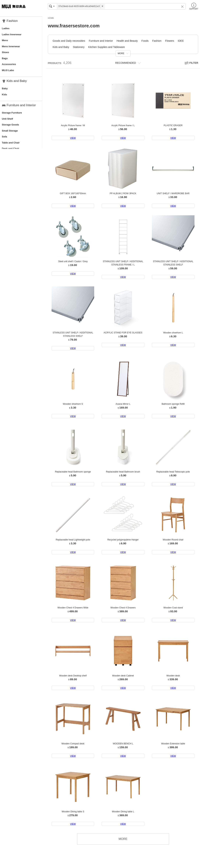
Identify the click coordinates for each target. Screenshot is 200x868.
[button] (181, 6)
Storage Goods (10, 125)
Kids (4, 95)
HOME (51, 18)
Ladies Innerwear (12, 34)
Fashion (157, 41)
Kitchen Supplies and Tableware (106, 47)
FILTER (194, 63)
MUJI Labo (8, 70)
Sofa (4, 137)
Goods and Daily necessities (69, 41)
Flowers (170, 41)
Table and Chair (11, 143)
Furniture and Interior (101, 41)
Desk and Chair (11, 149)
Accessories (9, 64)
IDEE (181, 41)
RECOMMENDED (126, 63)
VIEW (73, 138)
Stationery (79, 47)
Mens (5, 40)
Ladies (6, 28)
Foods (145, 41)
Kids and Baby (61, 47)
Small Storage (10, 131)
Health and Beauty (127, 41)
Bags (5, 58)
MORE (121, 53)
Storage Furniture (12, 113)
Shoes (5, 52)
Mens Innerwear (11, 46)
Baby (5, 88)
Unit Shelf (7, 119)
